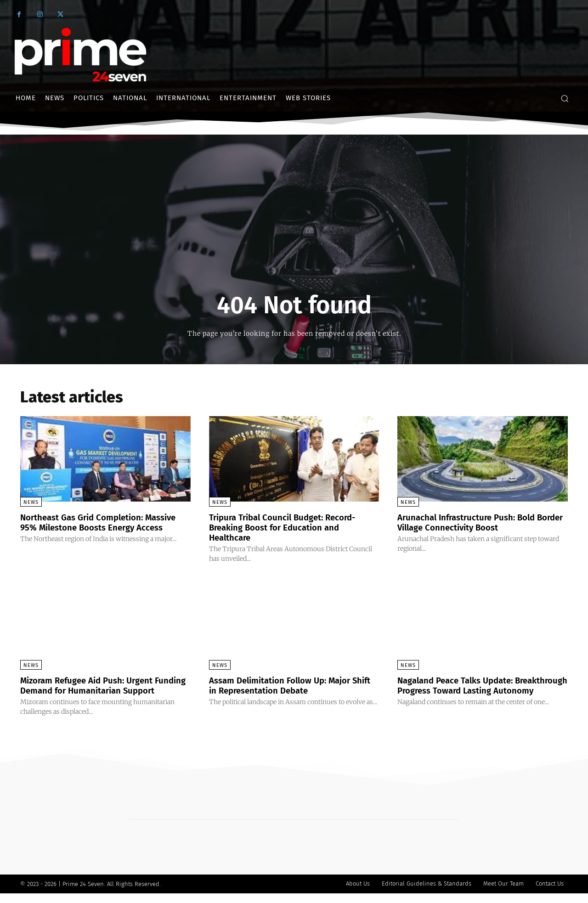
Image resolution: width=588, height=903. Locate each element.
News (31, 502)
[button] (565, 98)
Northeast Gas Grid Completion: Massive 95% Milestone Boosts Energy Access (101, 527)
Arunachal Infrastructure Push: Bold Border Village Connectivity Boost (472, 522)
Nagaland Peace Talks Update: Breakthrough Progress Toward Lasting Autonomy (479, 690)
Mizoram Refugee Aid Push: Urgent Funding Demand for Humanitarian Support (93, 690)
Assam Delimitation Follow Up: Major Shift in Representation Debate (287, 685)
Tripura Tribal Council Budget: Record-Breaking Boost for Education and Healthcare (289, 527)
